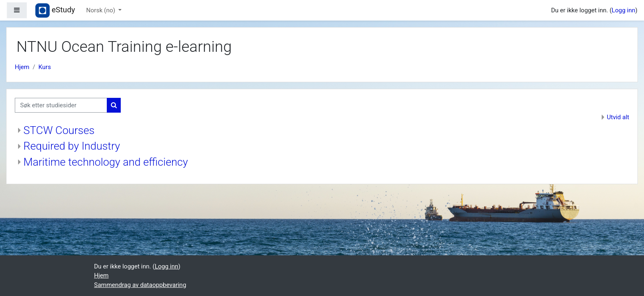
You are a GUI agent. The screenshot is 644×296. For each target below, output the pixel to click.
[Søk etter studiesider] (61, 105)
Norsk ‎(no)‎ (101, 10)
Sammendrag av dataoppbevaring (140, 285)
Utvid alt (618, 117)
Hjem (22, 67)
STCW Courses (59, 130)
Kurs (45, 67)
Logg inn (623, 10)
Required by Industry (72, 146)
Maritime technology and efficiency (106, 162)
